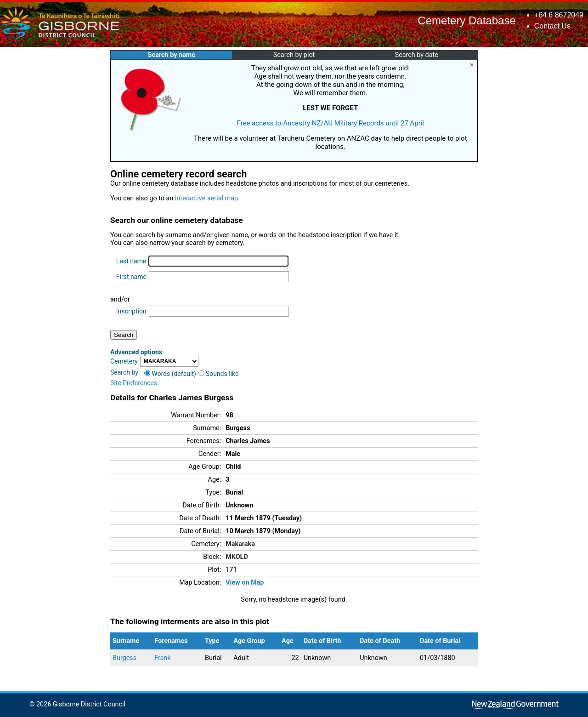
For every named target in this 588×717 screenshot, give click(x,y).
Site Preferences (134, 383)
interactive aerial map (206, 198)
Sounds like (219, 374)
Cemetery (124, 361)
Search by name (172, 55)
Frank (162, 658)
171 (231, 570)
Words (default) (170, 374)
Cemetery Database (466, 20)
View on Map (245, 583)
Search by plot (294, 55)
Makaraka (240, 544)
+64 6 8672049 (559, 15)
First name (131, 277)
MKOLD (237, 557)
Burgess (124, 658)
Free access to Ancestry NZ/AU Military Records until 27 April (330, 123)
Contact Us (552, 26)
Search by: (125, 372)
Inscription (131, 311)
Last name (131, 261)
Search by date (416, 55)
